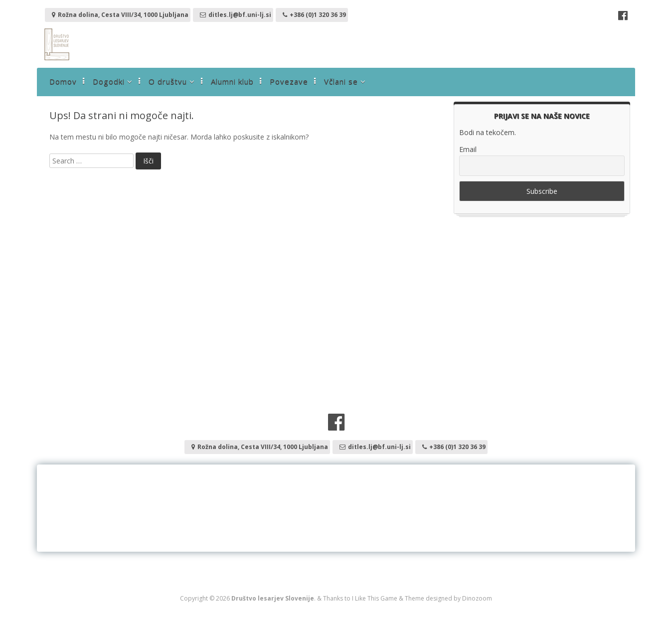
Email (468, 149)
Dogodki (109, 81)
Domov (63, 81)
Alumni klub (232, 81)
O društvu (168, 81)
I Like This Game (375, 598)
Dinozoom (477, 598)
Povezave (289, 81)
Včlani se (341, 81)
